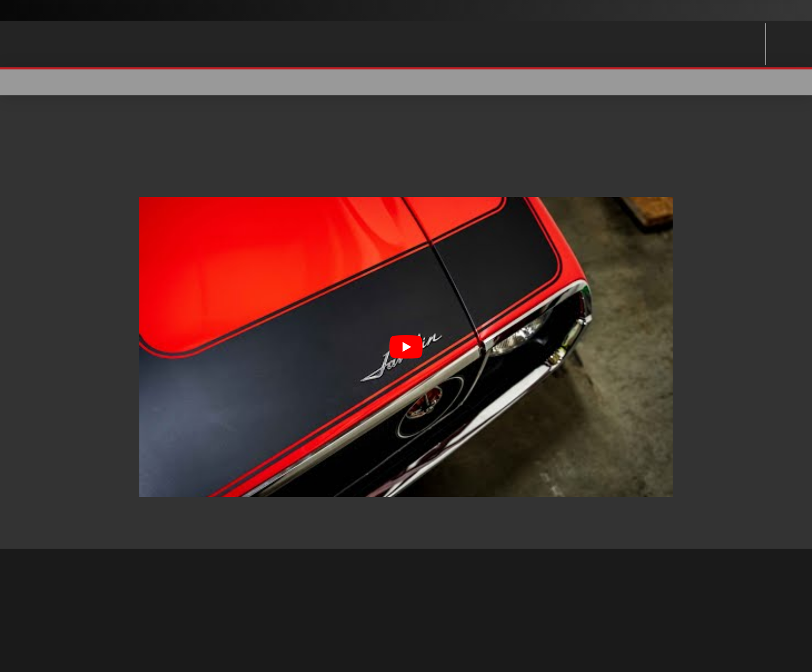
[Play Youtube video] (406, 347)
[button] (666, 82)
